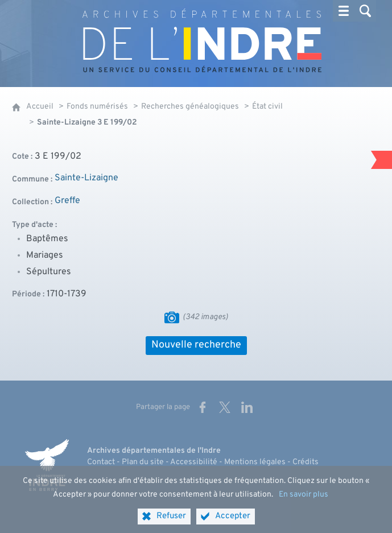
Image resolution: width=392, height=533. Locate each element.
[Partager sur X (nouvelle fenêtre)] (225, 407)
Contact (101, 462)
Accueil (40, 107)
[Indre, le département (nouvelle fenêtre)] (47, 465)
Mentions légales (255, 462)
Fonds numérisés (97, 107)
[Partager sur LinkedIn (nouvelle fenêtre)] (247, 407)
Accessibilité (194, 462)
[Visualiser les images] (172, 317)
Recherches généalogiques (190, 107)
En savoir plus (304, 503)
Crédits (306, 462)
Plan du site (143, 462)
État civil (267, 107)
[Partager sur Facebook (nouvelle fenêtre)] (203, 407)
